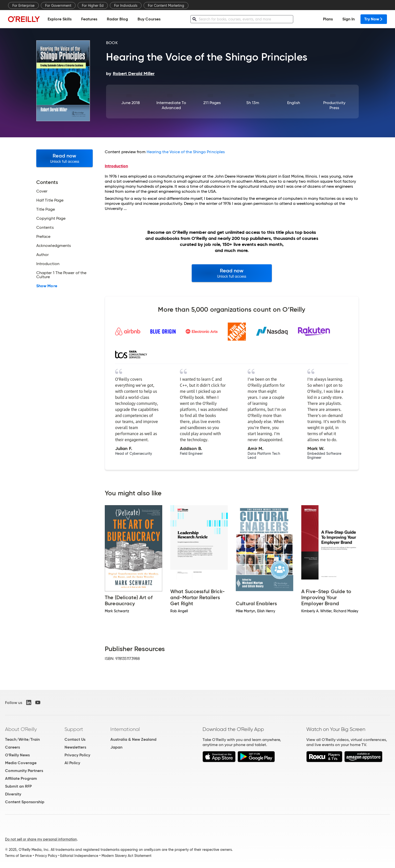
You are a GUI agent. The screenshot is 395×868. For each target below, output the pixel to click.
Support (74, 729)
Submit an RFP (18, 786)
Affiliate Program (21, 778)
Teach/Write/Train (22, 739)
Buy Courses (149, 19)
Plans (328, 19)
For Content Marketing (166, 6)
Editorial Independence (79, 856)
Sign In (349, 19)
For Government (58, 6)
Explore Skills (60, 19)
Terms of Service (18, 856)
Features (89, 19)
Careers (12, 747)
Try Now (374, 19)
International (125, 729)
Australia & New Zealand (133, 739)
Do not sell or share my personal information (41, 839)
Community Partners (24, 771)
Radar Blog (117, 19)
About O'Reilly (21, 729)
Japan (116, 747)
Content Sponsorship (25, 802)
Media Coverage (21, 763)
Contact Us (75, 739)
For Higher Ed (93, 6)
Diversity (13, 794)
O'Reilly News (17, 755)
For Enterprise (23, 6)
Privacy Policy (77, 755)
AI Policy (72, 763)
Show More (47, 286)
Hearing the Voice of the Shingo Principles (186, 152)
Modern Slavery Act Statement (126, 856)
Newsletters (75, 747)
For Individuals (126, 6)
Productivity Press (334, 105)
